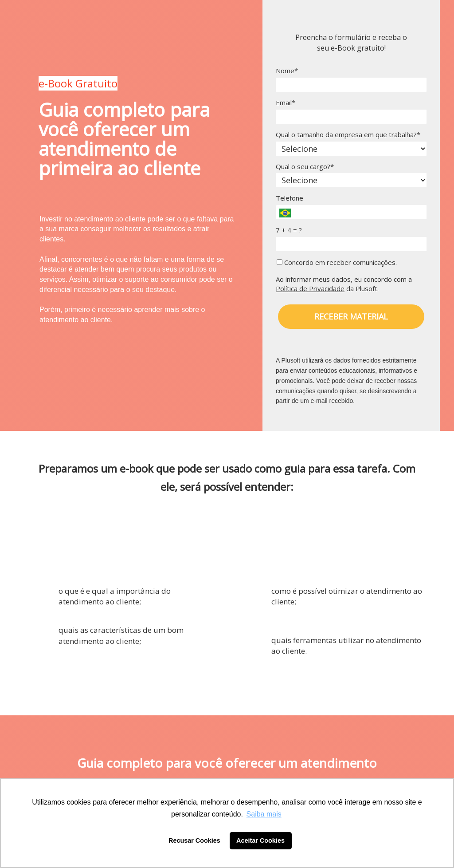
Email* (286, 103)
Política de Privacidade (310, 288)
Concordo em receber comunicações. (337, 262)
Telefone (290, 198)
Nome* (287, 71)
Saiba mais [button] (264, 814)
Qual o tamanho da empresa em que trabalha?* (348, 135)
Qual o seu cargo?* (305, 167)
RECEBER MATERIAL (351, 316)
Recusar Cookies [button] (194, 840)
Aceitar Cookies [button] (260, 840)
